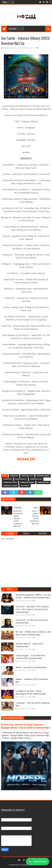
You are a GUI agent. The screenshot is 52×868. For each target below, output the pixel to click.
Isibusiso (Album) (10, 486)
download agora (10, 482)
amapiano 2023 (27, 476)
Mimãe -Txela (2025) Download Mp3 (31, 667)
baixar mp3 (7, 479)
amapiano (14, 476)
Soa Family (25, 486)
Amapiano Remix (43, 476)
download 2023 (36, 479)
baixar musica (21, 479)
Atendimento (38, 862)
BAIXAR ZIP (26, 459)
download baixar (27, 482)
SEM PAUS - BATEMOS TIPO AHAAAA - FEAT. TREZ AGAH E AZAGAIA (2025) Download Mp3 (33, 609)
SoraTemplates (24, 865)
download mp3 (43, 482)
